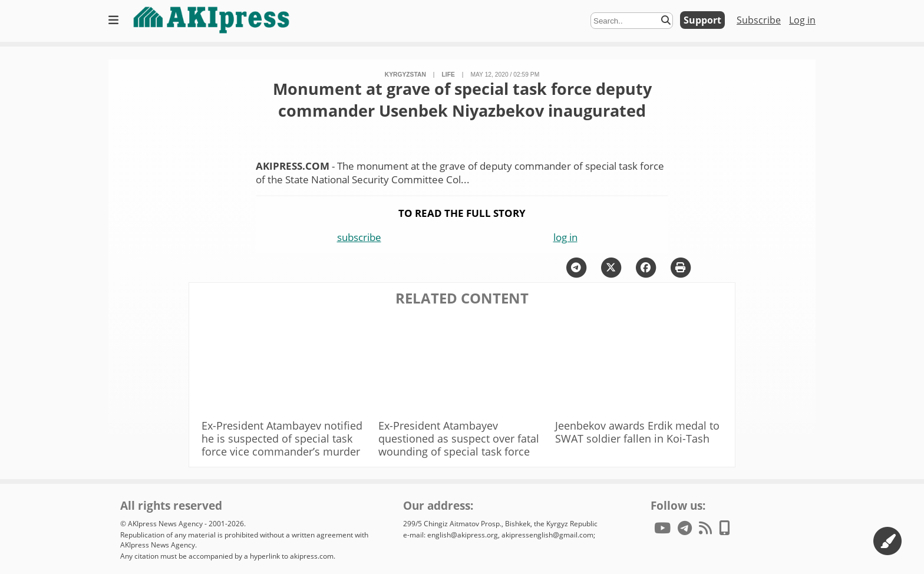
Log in (802, 20)
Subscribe (759, 20)
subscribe (359, 237)
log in (565, 237)
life (448, 75)
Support (702, 20)
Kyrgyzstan (405, 75)
